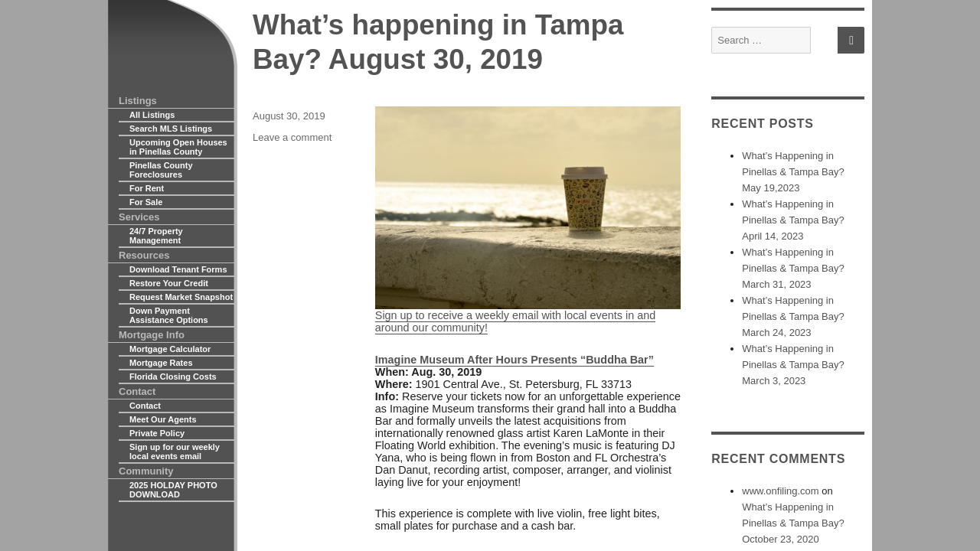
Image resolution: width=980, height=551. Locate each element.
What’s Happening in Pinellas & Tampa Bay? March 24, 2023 (793, 316)
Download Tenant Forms (178, 269)
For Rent (147, 188)
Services (139, 217)
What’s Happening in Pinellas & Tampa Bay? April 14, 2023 (793, 220)
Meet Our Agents (163, 419)
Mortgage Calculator (170, 349)
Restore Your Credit (169, 283)
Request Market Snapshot (181, 297)
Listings (138, 101)
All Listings (152, 115)
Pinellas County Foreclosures (161, 170)
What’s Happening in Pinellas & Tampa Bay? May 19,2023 (793, 172)
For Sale (146, 202)
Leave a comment (292, 137)
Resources (144, 255)
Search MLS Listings (171, 129)
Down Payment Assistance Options (169, 315)
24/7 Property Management (156, 236)
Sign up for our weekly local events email (175, 452)
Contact (137, 391)
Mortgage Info (152, 335)
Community (146, 471)
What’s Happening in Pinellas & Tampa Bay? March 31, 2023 (793, 268)
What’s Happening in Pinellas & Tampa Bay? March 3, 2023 (793, 365)
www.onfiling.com (780, 491)
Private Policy (157, 433)
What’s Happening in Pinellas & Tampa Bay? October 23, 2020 (793, 523)
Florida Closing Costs (173, 377)
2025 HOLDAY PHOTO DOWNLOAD (173, 490)
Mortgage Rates (161, 363)
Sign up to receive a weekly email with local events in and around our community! (528, 220)
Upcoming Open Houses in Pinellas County (178, 147)
